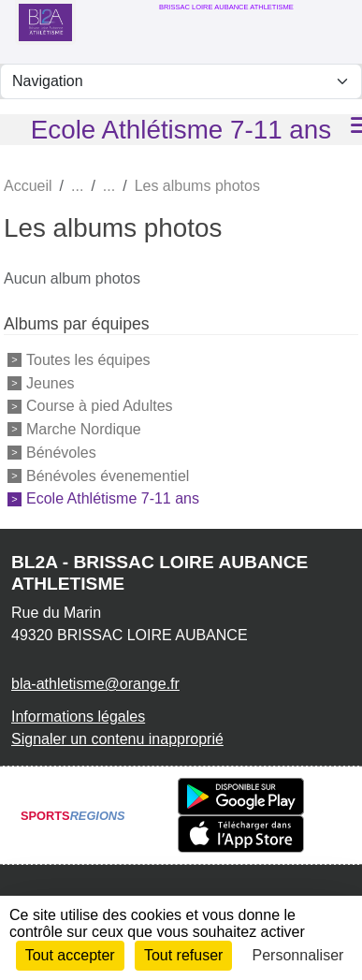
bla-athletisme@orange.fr (95, 684)
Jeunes (51, 382)
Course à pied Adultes (100, 406)
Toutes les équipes (88, 360)
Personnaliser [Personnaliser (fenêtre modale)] (298, 955)
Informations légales (78, 717)
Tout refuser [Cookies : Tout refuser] (183, 955)
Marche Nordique (84, 429)
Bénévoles (61, 453)
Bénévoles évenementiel (108, 475)
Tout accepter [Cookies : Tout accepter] (70, 955)
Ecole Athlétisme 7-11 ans (113, 498)
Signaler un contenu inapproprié (117, 739)
